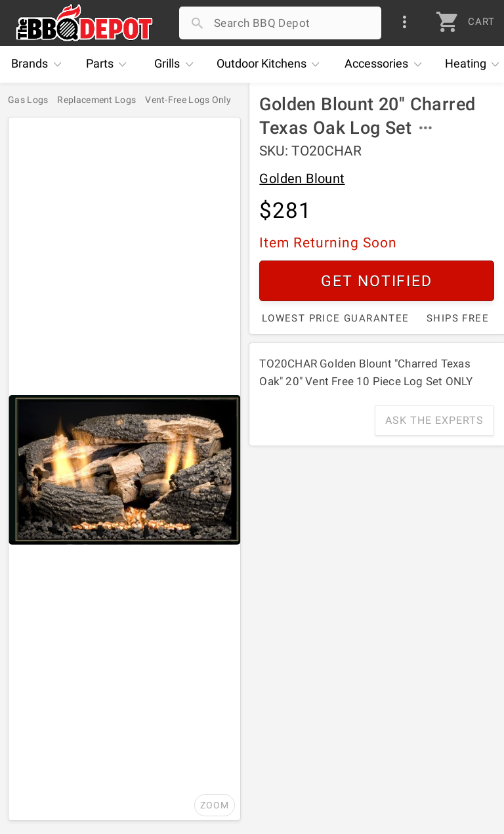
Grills (177, 64)
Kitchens (271, 64)
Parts (110, 64)
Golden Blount (302, 178)
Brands (39, 64)
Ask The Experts (434, 420)
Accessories (386, 64)
